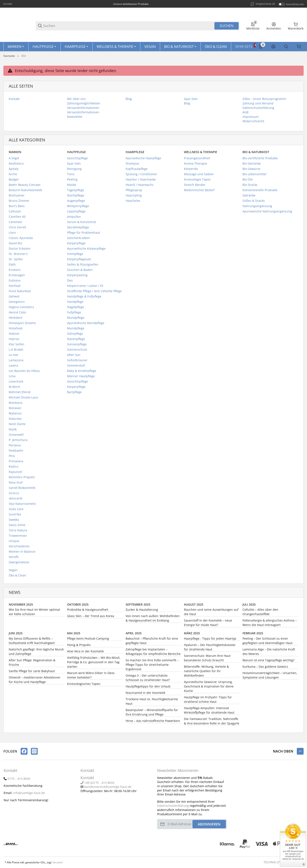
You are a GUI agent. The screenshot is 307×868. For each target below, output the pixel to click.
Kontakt (8, 4)
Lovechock (16, 383)
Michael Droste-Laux (23, 399)
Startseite (9, 57)
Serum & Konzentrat (82, 223)
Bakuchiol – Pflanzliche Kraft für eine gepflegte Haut (152, 642)
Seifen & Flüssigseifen (83, 266)
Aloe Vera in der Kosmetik (85, 653)
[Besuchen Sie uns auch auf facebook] (24, 751)
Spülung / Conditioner (141, 176)
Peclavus (15, 447)
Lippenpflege (76, 213)
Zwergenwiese (19, 564)
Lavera (13, 367)
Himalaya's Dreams (22, 324)
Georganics (17, 303)
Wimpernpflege (78, 207)
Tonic (71, 176)
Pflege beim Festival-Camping (88, 640)
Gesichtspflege (77, 160)
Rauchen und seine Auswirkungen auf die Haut (211, 613)
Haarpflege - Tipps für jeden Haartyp (210, 640)
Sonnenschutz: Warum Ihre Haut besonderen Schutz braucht (207, 659)
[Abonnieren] (162, 824)
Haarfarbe (133, 202)
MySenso (15, 415)
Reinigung (74, 170)
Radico (14, 468)
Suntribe (15, 516)
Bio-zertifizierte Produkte (260, 160)
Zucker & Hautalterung (142, 611)
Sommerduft (76, 367)
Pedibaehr (16, 452)
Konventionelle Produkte (260, 191)
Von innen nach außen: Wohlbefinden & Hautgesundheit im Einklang (153, 620)
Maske (72, 186)
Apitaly (14, 170)
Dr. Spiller (16, 261)
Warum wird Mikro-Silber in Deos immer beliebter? (91, 677)
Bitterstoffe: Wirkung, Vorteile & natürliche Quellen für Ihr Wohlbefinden (206, 672)
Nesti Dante (17, 425)
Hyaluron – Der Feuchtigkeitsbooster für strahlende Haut (210, 649)
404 (24, 57)
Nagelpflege (76, 308)
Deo (70, 282)
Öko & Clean (17, 577)
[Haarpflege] (76, 47)
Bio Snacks (250, 186)
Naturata (15, 420)
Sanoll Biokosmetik (22, 489)
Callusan (15, 213)
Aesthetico (16, 165)
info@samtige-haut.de (29, 793)
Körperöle (191, 170)
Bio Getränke (252, 165)
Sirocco (14, 494)
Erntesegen (17, 277)
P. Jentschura (18, 441)
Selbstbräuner (77, 362)
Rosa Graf (16, 484)
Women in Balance (22, 553)
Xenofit (14, 558)
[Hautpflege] (44, 47)
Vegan (13, 571)
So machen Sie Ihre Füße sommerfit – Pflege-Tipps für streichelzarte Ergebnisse (152, 666)
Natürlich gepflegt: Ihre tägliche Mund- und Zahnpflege (37, 653)
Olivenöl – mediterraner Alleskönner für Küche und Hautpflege (35, 681)
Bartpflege (74, 393)
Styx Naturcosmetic (22, 505)
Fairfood (15, 287)
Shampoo (132, 165)
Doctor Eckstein (20, 250)
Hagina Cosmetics (21, 308)
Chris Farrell (17, 229)
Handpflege (75, 303)
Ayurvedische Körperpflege (86, 250)
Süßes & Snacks (254, 202)
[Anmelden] (274, 26)
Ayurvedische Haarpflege (143, 160)
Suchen (227, 26)
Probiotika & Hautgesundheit (88, 611)
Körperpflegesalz (79, 261)
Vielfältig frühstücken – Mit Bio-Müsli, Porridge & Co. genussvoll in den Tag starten (94, 664)
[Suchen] (128, 26)
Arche (13, 176)
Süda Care (16, 510)
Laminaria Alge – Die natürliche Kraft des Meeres (269, 653)
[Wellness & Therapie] (116, 47)
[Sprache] (299, 47)
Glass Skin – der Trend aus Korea (91, 617)
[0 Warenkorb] (296, 26)
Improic (14, 340)
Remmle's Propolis (22, 479)
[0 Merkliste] (253, 26)
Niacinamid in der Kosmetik (145, 694)
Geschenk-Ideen (79, 239)
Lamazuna (16, 362)
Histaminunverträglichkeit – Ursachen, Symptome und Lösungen (270, 677)
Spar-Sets (74, 165)
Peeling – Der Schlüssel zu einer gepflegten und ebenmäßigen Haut (268, 642)
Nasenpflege (76, 340)
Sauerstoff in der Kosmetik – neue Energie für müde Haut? (208, 624)
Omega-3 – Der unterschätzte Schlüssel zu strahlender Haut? (148, 679)
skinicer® (16, 500)
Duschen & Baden (80, 271)
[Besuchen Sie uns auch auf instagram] (34, 751)
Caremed (15, 223)
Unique (14, 542)
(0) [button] (262, 4)
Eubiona (15, 282)
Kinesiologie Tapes (197, 181)
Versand (57, 863)
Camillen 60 (17, 218)
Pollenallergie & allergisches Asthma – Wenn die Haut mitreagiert (270, 624)
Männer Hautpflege (81, 378)
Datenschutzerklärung (173, 806)
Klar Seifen (16, 346)
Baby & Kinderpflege (82, 372)
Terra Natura (18, 532)
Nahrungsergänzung (257, 207)
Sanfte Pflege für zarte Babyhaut (32, 672)
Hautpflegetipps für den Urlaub (148, 688)
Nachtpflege (76, 197)
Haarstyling (134, 197)
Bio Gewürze (251, 170)
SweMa (14, 521)
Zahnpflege (75, 335)
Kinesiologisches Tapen (84, 685)
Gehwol (14, 298)
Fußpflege (74, 314)
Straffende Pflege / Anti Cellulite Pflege (94, 292)
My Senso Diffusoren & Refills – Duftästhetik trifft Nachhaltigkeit (32, 642)
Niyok (13, 431)
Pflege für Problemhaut (84, 234)
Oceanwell (16, 436)
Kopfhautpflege (137, 170)
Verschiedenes (19, 548)
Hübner (14, 335)
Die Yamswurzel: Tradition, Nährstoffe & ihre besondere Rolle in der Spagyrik (212, 723)
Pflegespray (134, 191)
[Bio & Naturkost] (180, 47)
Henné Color (18, 314)
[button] (300, 751)
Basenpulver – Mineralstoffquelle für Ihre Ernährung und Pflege (152, 714)
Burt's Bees (17, 207)
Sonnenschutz (77, 351)
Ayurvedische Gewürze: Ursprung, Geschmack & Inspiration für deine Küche (209, 688)
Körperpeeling (77, 277)
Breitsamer (17, 197)
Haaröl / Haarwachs (140, 186)
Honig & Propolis (79, 646)
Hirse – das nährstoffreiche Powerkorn (153, 722)
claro (12, 234)
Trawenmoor (18, 537)
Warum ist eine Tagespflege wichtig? (268, 662)
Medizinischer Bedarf (199, 191)
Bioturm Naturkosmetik (25, 191)
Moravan (15, 409)
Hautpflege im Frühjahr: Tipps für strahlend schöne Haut (208, 701)
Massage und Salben (199, 176)
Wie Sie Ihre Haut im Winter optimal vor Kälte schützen (34, 613)
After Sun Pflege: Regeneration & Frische (32, 664)
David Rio (15, 245)
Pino (12, 457)
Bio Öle (248, 181)
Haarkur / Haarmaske (141, 181)
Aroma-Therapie (196, 165)
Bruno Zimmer (19, 202)
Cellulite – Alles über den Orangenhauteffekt (260, 613)
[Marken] (16, 47)
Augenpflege (76, 202)
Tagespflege (76, 191)
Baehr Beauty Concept (25, 186)
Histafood (16, 330)
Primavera (16, 463)
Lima (12, 378)
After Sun (74, 356)
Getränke (249, 197)
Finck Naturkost (20, 292)
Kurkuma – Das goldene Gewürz (265, 668)
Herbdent (16, 319)
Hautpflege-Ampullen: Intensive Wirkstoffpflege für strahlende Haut (209, 712)
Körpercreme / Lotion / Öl (85, 287)
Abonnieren (209, 824)
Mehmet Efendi (20, 393)
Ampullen (74, 218)
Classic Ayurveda (21, 239)
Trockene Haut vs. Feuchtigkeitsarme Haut (152, 703)
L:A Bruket (16, 351)
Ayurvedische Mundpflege (86, 324)
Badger (14, 181)
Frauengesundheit (197, 160)
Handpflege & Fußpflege (84, 298)
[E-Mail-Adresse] (180, 824)
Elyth (12, 266)
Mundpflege (76, 319)
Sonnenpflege (77, 346)
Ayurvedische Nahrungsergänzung (267, 213)
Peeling (72, 181)
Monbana (16, 404)
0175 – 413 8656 (19, 779)
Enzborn (15, 271)
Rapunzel (15, 473)
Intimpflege (75, 255)
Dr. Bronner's (18, 255)
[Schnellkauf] (279, 47)
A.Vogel (14, 160)
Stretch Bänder (195, 186)
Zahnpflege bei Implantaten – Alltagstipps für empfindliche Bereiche (153, 653)
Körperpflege (76, 245)
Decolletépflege (78, 229)
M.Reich (14, 388)
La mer (14, 356)
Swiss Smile (17, 526)
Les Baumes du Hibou (24, 372)
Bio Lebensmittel (254, 176)
